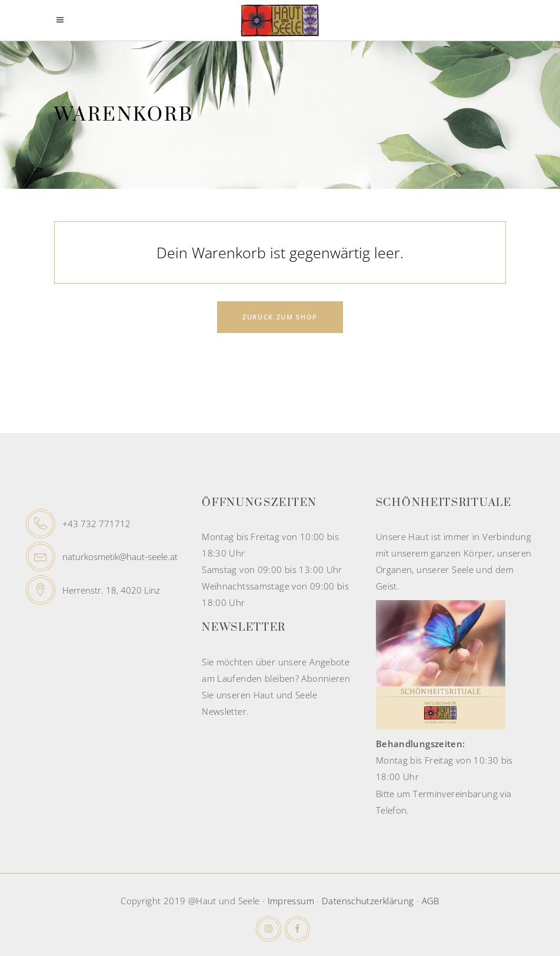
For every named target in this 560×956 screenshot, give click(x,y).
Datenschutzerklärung (368, 901)
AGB (431, 901)
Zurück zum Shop (280, 317)
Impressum (291, 901)
